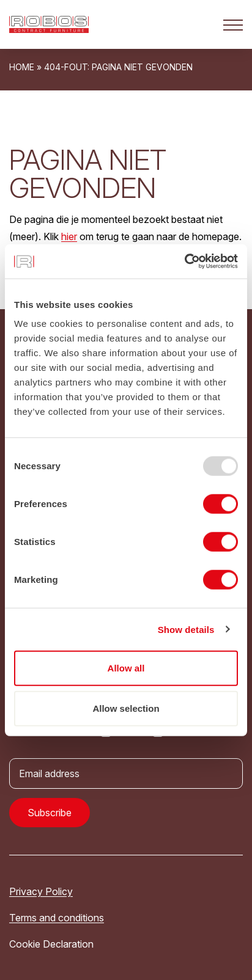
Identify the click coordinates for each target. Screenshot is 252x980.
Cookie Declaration (51, 944)
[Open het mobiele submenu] (233, 24)
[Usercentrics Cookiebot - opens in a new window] (184, 261)
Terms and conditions (57, 918)
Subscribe (50, 813)
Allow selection (126, 708)
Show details (186, 629)
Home (22, 67)
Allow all (126, 668)
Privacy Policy (41, 891)
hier (69, 236)
